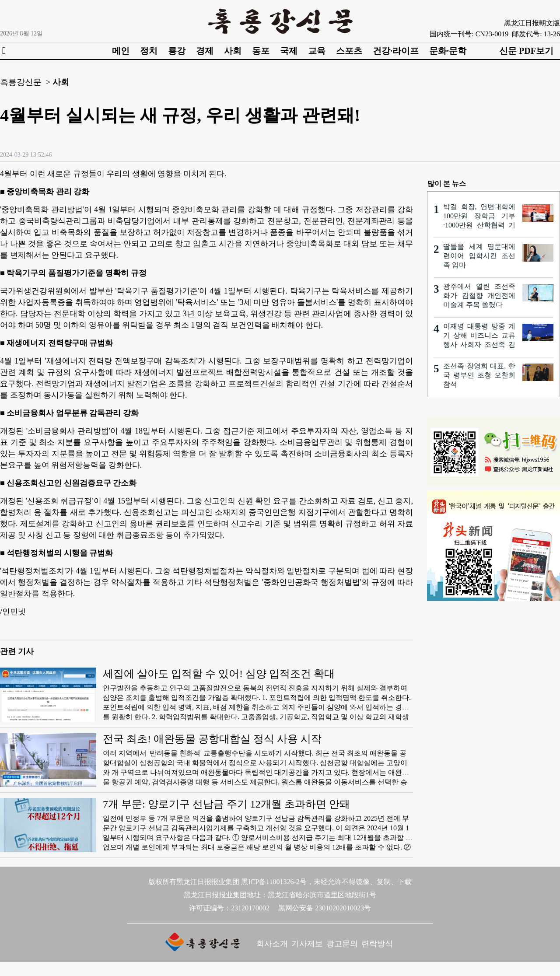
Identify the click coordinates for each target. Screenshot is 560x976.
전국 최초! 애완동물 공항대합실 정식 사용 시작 (212, 739)
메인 (121, 51)
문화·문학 (448, 51)
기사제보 (307, 944)
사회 (233, 51)
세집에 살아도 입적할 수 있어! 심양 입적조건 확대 (219, 674)
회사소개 (272, 944)
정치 (149, 51)
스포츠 (349, 51)
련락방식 (377, 944)
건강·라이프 (396, 51)
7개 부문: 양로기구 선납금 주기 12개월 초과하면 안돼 (226, 804)
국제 (289, 51)
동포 (261, 51)
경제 (205, 51)
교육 (317, 51)
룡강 (177, 51)
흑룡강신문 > (25, 82)
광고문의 (342, 944)
